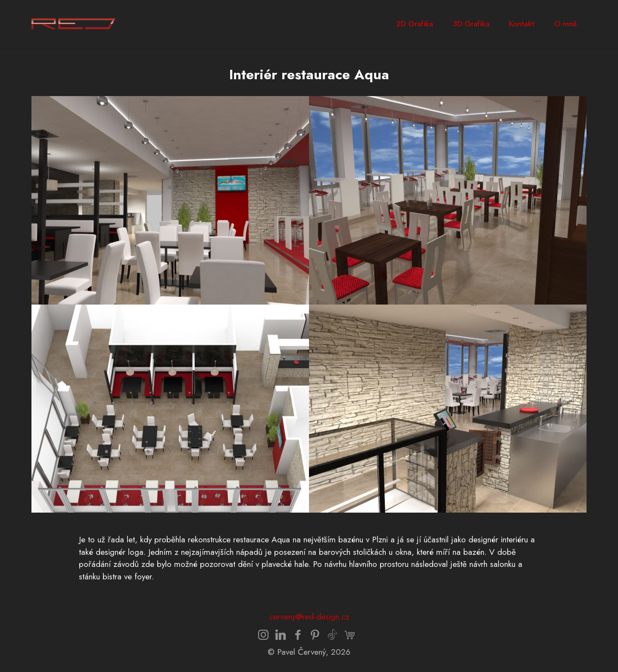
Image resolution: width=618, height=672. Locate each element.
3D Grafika (471, 24)
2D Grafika (415, 24)
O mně (565, 24)
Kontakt (522, 24)
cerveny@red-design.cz (309, 616)
